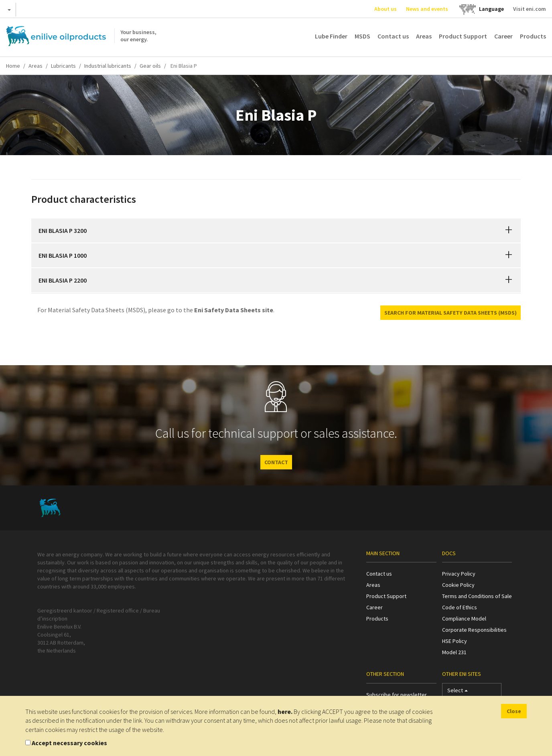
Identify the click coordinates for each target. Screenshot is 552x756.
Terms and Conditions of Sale (477, 596)
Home (13, 66)
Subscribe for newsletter (397, 695)
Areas (424, 36)
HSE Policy (455, 641)
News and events (427, 9)
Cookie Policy (458, 585)
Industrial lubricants (108, 66)
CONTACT (276, 462)
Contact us (393, 36)
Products (533, 36)
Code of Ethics (460, 607)
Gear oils (150, 66)
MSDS (362, 36)
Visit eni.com (530, 9)
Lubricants (63, 66)
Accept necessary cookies (69, 743)
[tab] (276, 230)
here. (285, 712)
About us (386, 9)
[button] (509, 230)
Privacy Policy (459, 574)
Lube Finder (331, 36)
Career (503, 36)
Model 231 (454, 652)
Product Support (463, 36)
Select (458, 692)
